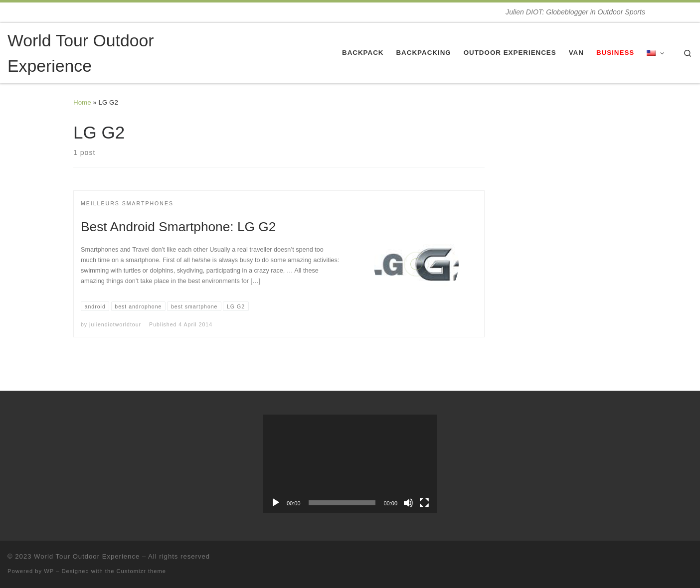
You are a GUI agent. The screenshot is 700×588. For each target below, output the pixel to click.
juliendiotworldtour (115, 324)
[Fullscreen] (424, 503)
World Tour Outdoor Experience (87, 556)
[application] (350, 464)
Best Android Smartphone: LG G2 (178, 227)
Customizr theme (142, 571)
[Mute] (408, 503)
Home (82, 102)
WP (49, 571)
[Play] (276, 503)
